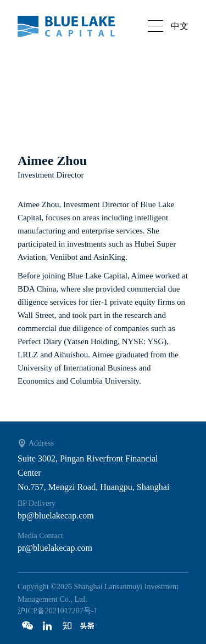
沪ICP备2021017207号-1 (57, 611)
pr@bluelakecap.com (55, 548)
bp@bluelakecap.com (56, 515)
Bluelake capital (73, 26)
